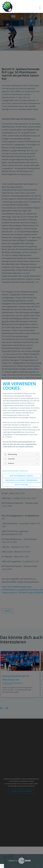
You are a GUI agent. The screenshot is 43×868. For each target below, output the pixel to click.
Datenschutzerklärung (10, 471)
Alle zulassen (22, 485)
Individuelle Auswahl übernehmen (21, 480)
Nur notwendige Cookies (21, 476)
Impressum (24, 471)
